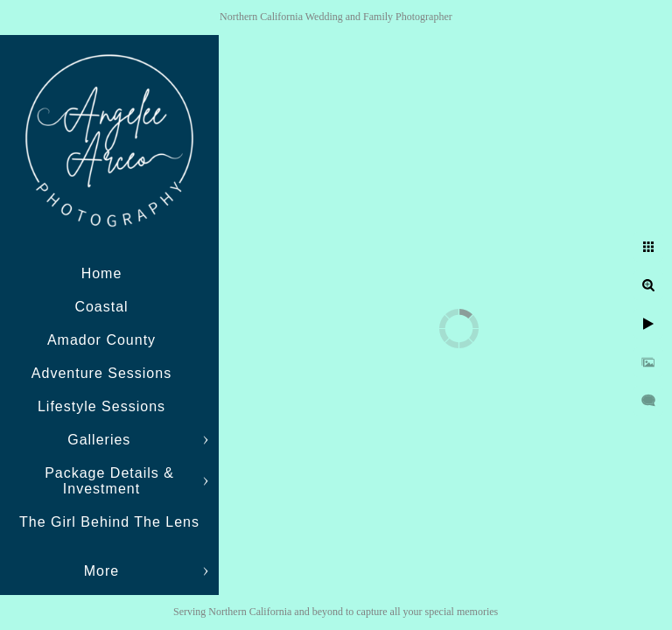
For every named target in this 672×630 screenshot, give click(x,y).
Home (102, 273)
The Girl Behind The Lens (109, 522)
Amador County (101, 340)
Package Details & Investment (109, 481)
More (101, 571)
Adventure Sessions (101, 373)
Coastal (101, 307)
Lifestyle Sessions (101, 406)
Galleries (101, 440)
